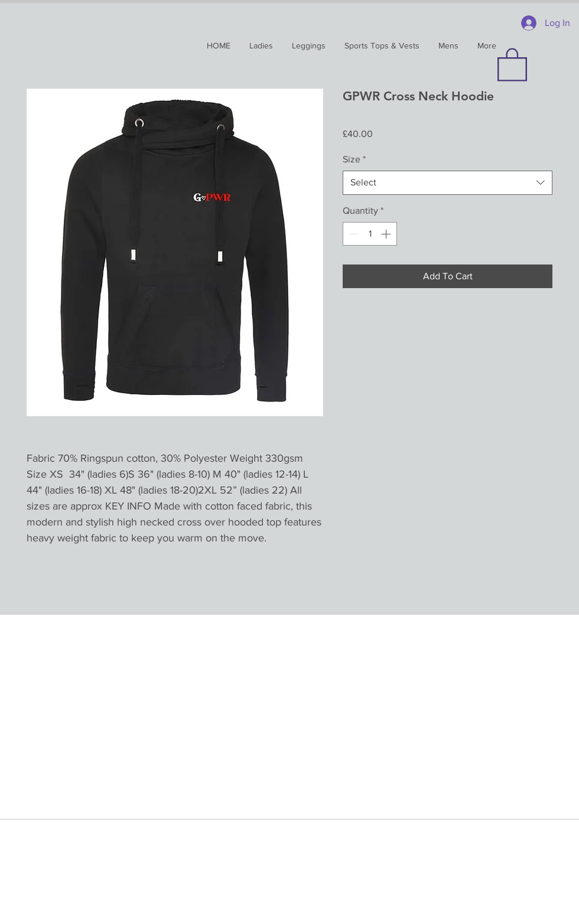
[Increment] (387, 234)
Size (354, 159)
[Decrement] (353, 234)
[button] (512, 64)
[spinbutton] (370, 234)
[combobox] (448, 182)
